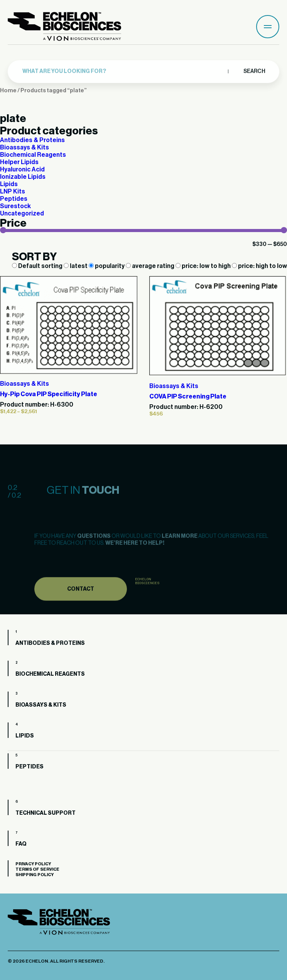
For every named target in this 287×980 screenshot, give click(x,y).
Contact (81, 601)
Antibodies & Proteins (32, 140)
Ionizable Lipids (23, 177)
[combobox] (123, 70)
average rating (151, 266)
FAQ (21, 844)
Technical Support (46, 813)
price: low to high (204, 266)
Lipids (9, 184)
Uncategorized (22, 214)
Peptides (14, 199)
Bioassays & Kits (24, 148)
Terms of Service (37, 869)
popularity (107, 266)
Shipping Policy (35, 875)
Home (8, 91)
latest (76, 266)
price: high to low (259, 266)
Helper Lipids (19, 162)
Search (254, 70)
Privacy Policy (33, 864)
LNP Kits (13, 192)
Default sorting (38, 266)
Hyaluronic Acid (22, 170)
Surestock (15, 206)
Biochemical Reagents (33, 155)
